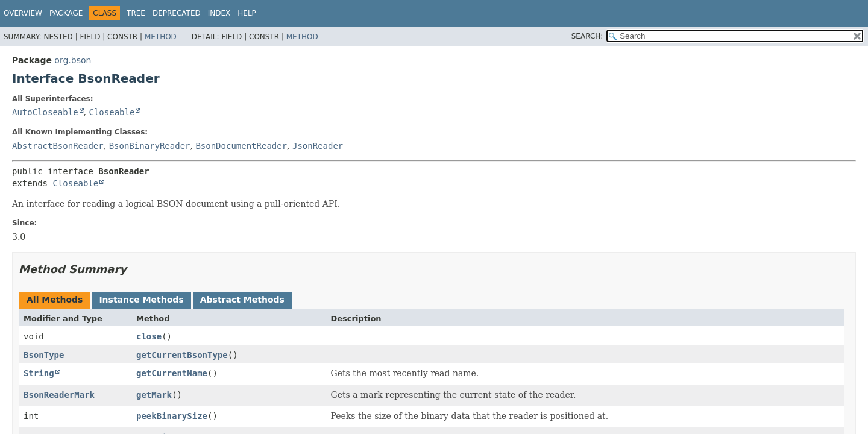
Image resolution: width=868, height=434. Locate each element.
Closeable (112, 112)
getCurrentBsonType (182, 355)
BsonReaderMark (59, 395)
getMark (154, 395)
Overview (23, 13)
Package (66, 13)
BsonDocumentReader (241, 146)
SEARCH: (587, 36)
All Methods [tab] (55, 300)
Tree (136, 13)
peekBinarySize (172, 416)
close (149, 336)
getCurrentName (172, 373)
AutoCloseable (45, 112)
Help (247, 13)
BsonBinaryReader (150, 146)
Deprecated (177, 13)
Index (219, 13)
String (39, 373)
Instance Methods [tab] (141, 300)
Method (161, 37)
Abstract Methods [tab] (242, 300)
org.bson (73, 60)
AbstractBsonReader (58, 146)
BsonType (44, 355)
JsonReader (318, 146)
